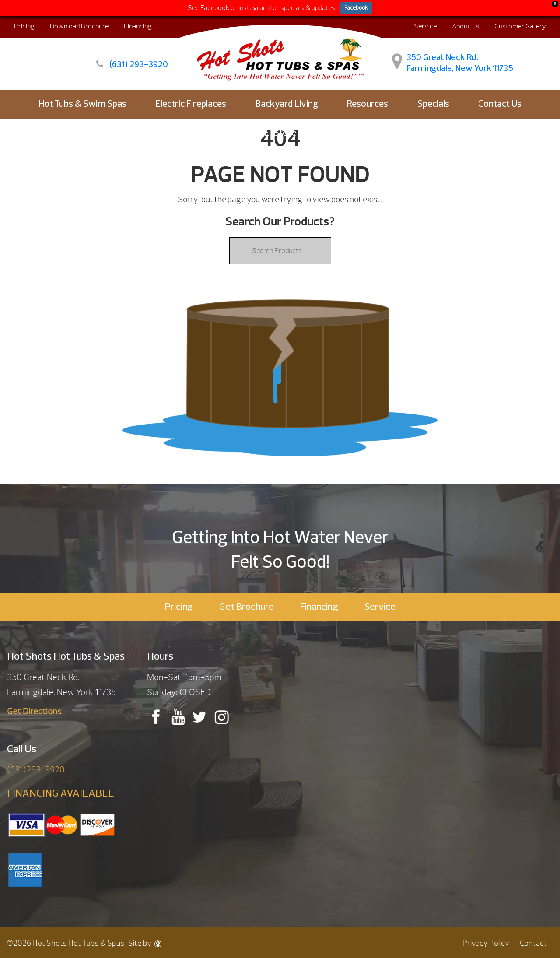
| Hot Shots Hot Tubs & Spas (271, 54)
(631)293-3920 (36, 770)
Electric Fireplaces (191, 104)
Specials (433, 104)
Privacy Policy (486, 943)
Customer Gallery (520, 26)
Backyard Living (287, 104)
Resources (367, 104)
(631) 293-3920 (139, 65)
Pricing (24, 26)
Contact (533, 943)
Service (425, 26)
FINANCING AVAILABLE (61, 794)
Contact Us (500, 104)
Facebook (356, 8)
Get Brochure (247, 607)
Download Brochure (79, 26)
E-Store (280, 133)
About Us (465, 26)
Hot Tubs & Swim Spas (82, 104)
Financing (138, 26)
